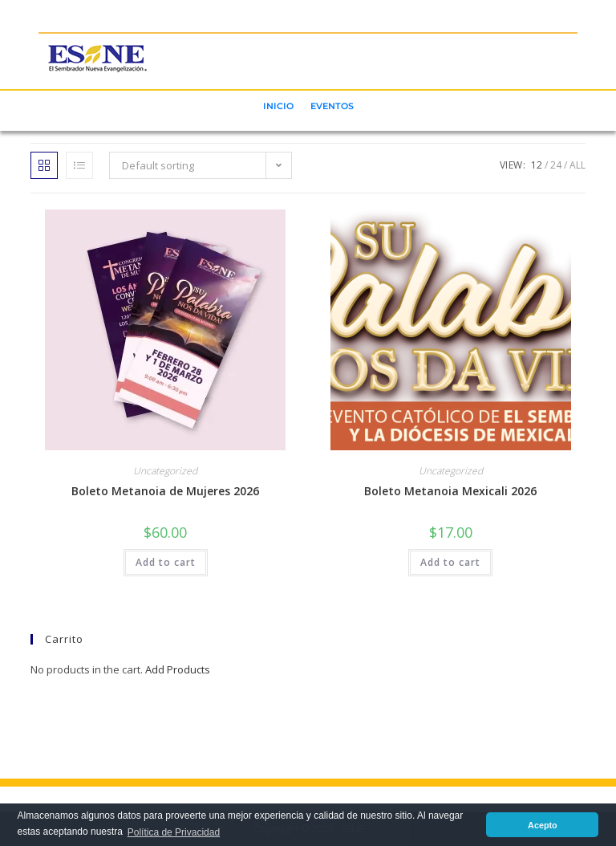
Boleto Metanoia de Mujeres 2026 (165, 491)
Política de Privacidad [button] (174, 832)
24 (556, 165)
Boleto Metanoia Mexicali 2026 (450, 491)
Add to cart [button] (166, 562)
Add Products (178, 669)
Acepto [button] (543, 825)
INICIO (278, 106)
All (577, 165)
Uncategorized (165, 471)
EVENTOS (332, 106)
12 (537, 165)
